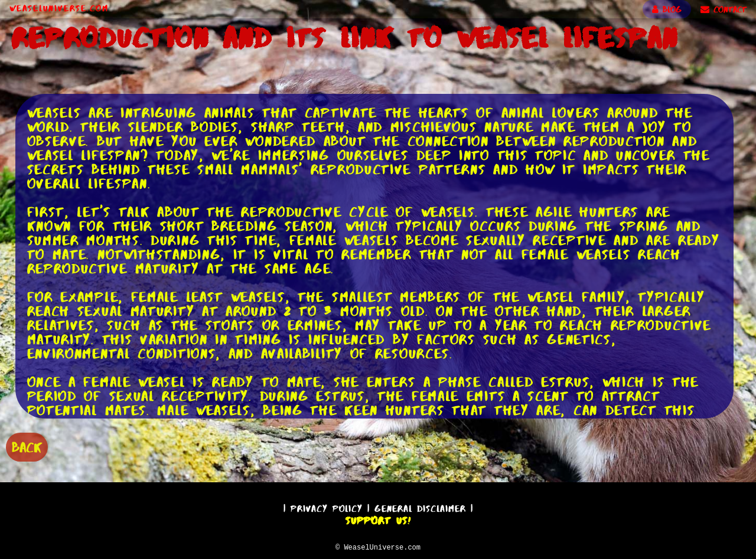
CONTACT (724, 9)
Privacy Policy (327, 507)
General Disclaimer (420, 507)
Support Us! (378, 519)
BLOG (667, 9)
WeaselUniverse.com (59, 8)
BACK (27, 446)
